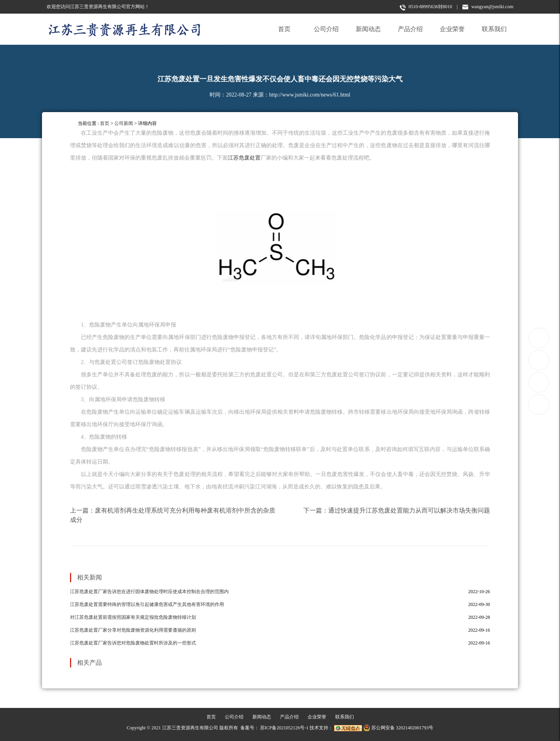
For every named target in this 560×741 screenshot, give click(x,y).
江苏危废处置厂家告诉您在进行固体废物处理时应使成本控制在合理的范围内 (149, 592)
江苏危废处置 (244, 158)
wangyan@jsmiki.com (488, 7)
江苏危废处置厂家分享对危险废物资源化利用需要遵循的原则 (133, 630)
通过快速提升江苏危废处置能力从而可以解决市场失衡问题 (409, 510)
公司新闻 (124, 123)
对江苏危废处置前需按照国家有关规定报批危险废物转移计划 (133, 617)
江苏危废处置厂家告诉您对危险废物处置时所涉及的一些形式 (133, 643)
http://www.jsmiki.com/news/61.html (310, 95)
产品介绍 (410, 29)
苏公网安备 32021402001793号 (398, 728)
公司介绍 (326, 29)
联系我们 (494, 29)
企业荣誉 (452, 29)
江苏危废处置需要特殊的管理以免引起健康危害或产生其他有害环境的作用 (147, 604)
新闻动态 (368, 29)
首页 (284, 29)
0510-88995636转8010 (426, 7)
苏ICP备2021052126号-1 (284, 728)
